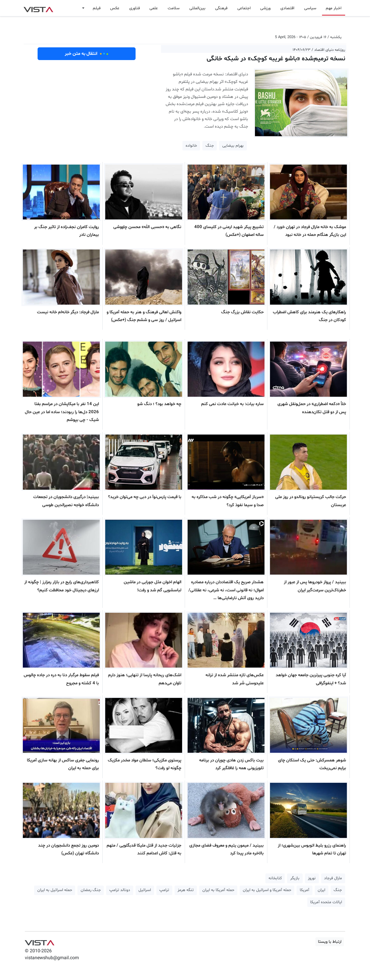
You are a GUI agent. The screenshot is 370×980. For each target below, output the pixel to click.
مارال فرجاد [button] (333, 878)
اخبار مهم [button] (334, 8)
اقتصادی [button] (287, 8)
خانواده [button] (191, 146)
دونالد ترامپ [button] (120, 890)
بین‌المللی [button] (197, 8)
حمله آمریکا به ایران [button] (218, 890)
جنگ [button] (210, 146)
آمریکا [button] (305, 890)
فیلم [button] (97, 8)
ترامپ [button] (164, 890)
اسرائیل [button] (145, 890)
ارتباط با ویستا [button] (330, 942)
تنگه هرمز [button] (186, 890)
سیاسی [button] (310, 8)
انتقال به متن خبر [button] (87, 54)
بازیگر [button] (295, 878)
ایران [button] (321, 890)
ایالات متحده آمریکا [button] (326, 902)
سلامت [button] (174, 8)
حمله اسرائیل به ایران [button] (55, 890)
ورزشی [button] (265, 8)
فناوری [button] (135, 8)
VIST (38, 8)
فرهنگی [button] (221, 8)
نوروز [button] (312, 878)
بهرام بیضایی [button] (233, 146)
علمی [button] (154, 8)
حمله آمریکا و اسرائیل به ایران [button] (267, 890)
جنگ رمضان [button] (91, 890)
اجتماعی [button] (244, 8)
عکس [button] (115, 8)
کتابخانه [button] (275, 878)
